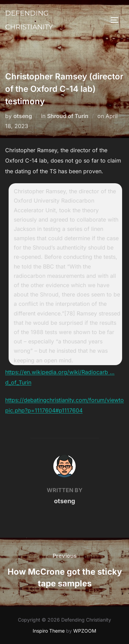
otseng (23, 116)
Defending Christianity (29, 20)
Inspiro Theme (49, 631)
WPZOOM (85, 631)
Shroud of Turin (68, 116)
